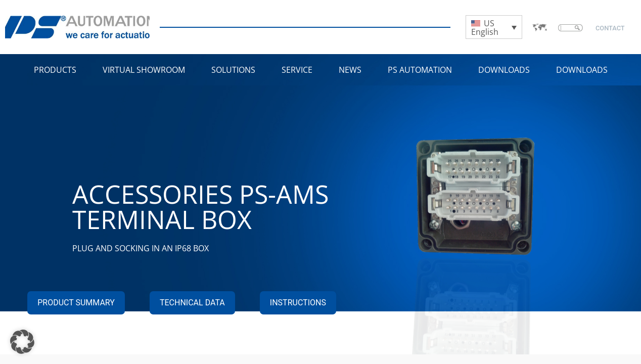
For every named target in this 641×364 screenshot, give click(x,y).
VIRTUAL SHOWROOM (144, 70)
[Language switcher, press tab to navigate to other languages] (494, 27)
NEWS (350, 70)
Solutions (233, 70)
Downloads (504, 70)
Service (297, 70)
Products (55, 70)
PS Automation (420, 70)
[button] (22, 342)
